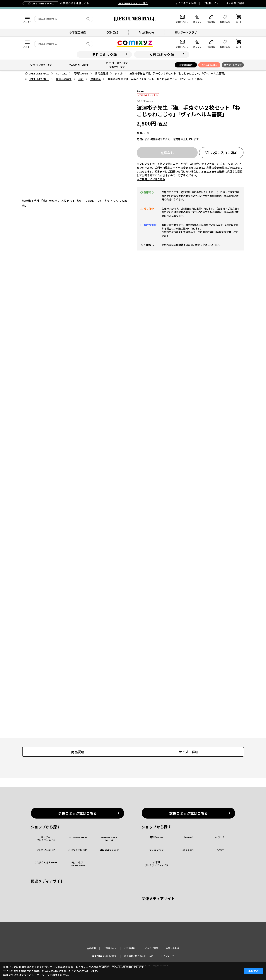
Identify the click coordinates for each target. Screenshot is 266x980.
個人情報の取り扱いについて (139, 956)
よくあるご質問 (235, 3)
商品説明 (78, 752)
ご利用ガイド (211, 3)
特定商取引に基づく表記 (104, 956)
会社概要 (91, 948)
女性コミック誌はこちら (189, 813)
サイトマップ (167, 956)
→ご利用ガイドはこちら (151, 179)
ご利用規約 (130, 948)
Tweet (141, 91)
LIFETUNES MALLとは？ (133, 3)
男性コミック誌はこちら (77, 813)
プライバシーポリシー (34, 975)
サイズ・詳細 (189, 752)
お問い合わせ (173, 948)
